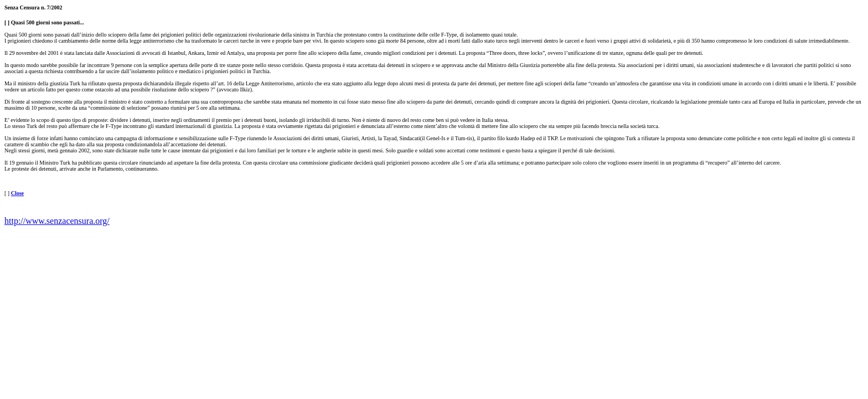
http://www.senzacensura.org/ (57, 221)
